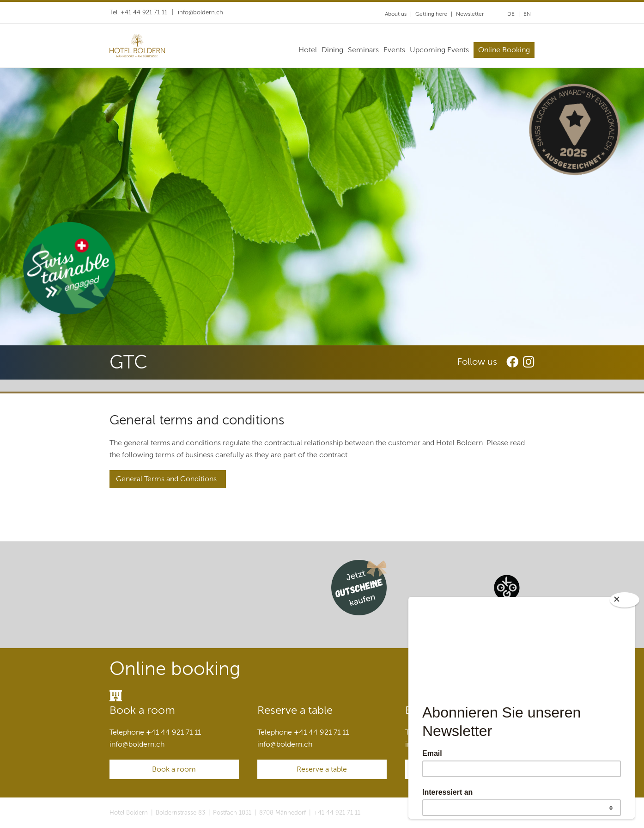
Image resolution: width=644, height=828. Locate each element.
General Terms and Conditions (165, 479)
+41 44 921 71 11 (337, 813)
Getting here (431, 14)
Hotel (308, 50)
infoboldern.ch (200, 12)
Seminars (363, 50)
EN (527, 14)
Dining (332, 50)
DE (511, 14)
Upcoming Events (439, 50)
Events (394, 50)
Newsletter (470, 14)
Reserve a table (322, 769)
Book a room (174, 769)
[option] (322, 207)
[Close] (625, 600)
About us (396, 14)
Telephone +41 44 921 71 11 (155, 732)
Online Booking (504, 50)
